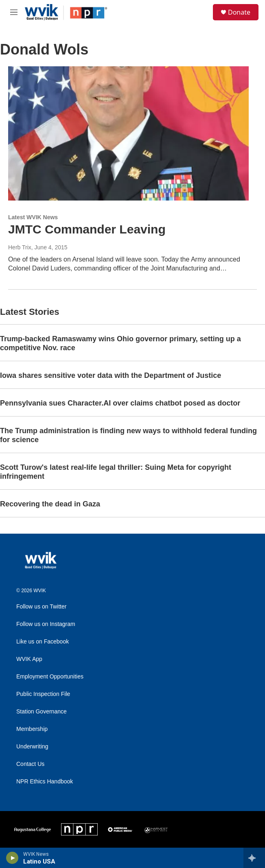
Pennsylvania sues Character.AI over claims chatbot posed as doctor (120, 403)
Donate (239, 12)
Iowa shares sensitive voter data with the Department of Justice (111, 375)
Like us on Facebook (43, 642)
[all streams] (254, 858)
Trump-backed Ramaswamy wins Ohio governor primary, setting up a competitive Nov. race (120, 343)
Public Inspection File (43, 694)
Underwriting (32, 747)
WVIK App (29, 659)
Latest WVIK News (33, 217)
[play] (12, 858)
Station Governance (42, 712)
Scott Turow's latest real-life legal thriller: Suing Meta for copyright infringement (116, 472)
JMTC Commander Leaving (87, 229)
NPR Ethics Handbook (45, 782)
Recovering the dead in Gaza (50, 504)
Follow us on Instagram (46, 624)
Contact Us (30, 764)
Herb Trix (20, 247)
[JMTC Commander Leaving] (128, 133)
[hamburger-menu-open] (14, 12)
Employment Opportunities (50, 677)
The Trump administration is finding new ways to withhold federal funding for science (128, 435)
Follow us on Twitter (41, 607)
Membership (32, 729)
